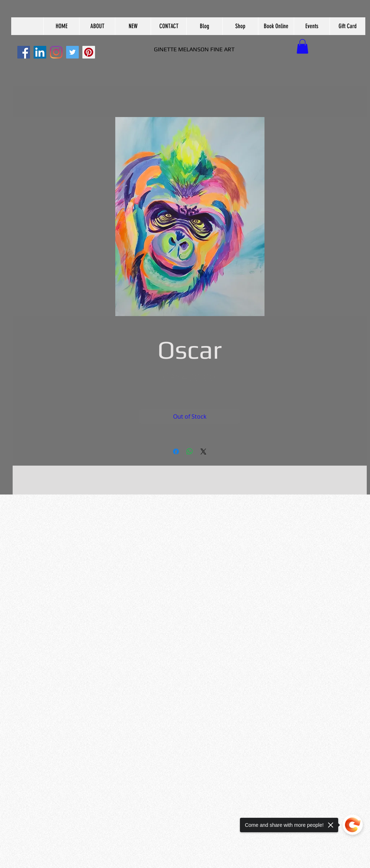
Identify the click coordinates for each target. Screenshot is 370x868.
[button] (97, 26)
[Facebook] (24, 52)
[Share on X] (203, 452)
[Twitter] (72, 52)
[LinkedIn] (40, 52)
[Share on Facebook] (176, 452)
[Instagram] (56, 52)
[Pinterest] (89, 52)
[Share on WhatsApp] (190, 452)
